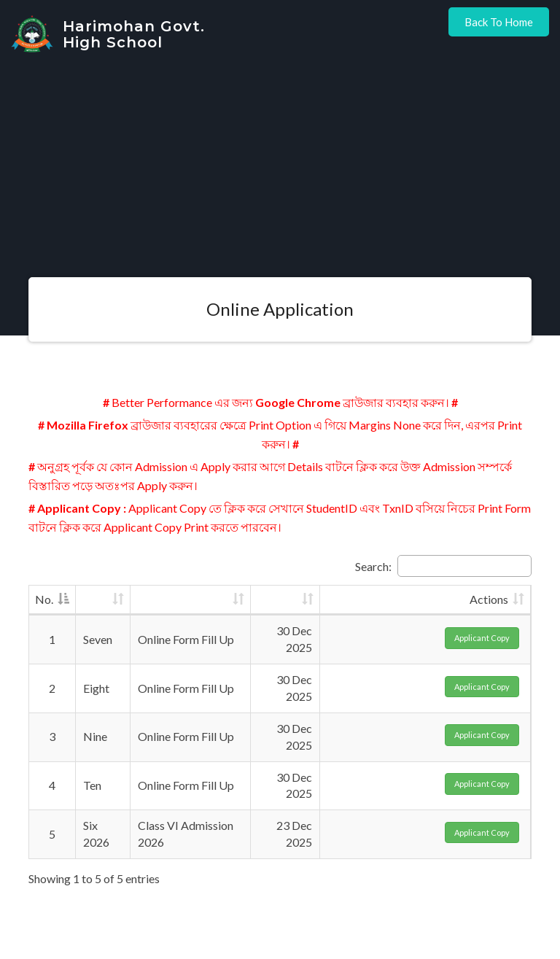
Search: (443, 566)
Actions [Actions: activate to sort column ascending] (489, 599)
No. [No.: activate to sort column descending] (44, 599)
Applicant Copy (482, 638)
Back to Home (499, 22)
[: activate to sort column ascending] (103, 601)
